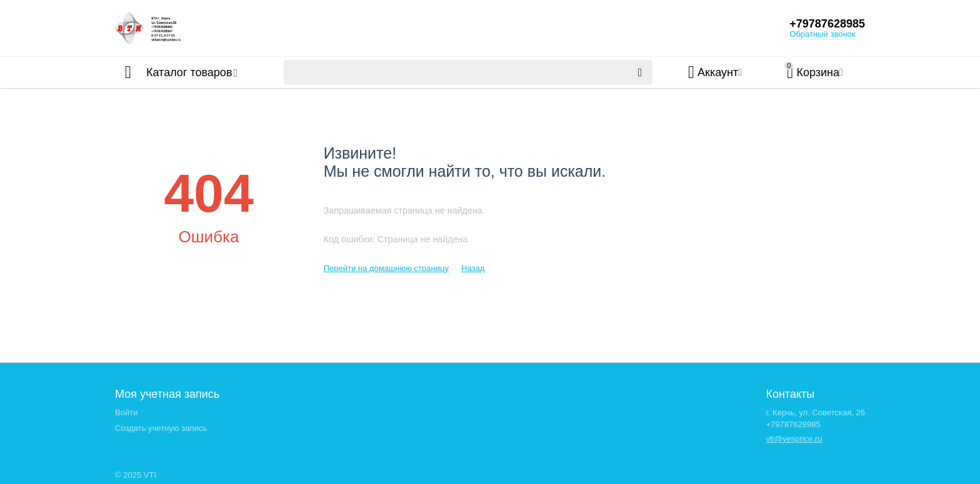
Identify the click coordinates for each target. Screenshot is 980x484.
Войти (126, 412)
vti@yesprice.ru (794, 439)
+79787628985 (827, 24)
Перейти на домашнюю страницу (386, 268)
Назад (473, 268)
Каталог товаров (189, 72)
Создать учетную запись (161, 428)
